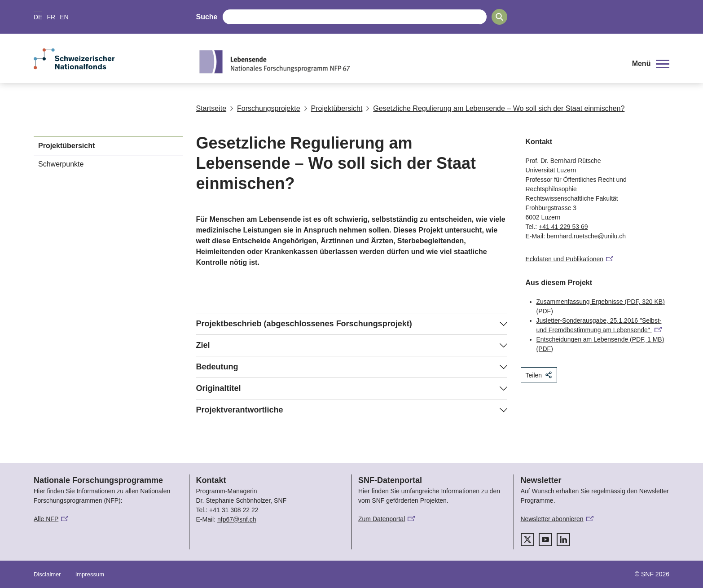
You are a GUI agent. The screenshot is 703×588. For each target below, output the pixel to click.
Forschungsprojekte (265, 108)
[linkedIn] (563, 540)
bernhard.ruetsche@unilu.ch (586, 236)
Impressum (90, 574)
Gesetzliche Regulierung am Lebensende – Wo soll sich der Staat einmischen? (495, 108)
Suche (207, 17)
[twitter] (527, 540)
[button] (651, 64)
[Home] (407, 61)
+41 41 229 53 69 (563, 227)
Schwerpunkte (61, 164)
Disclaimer (47, 574)
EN (64, 17)
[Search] (499, 17)
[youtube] (545, 540)
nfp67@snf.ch (237, 519)
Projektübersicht (333, 108)
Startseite (211, 108)
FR (51, 17)
